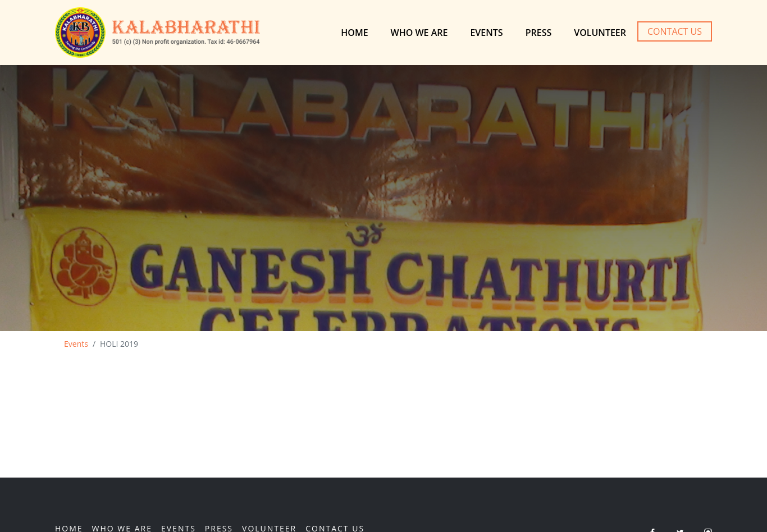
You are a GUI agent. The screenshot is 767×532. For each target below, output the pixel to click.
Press (539, 33)
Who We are (419, 33)
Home (354, 33)
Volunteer (600, 33)
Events (486, 33)
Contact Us (675, 31)
